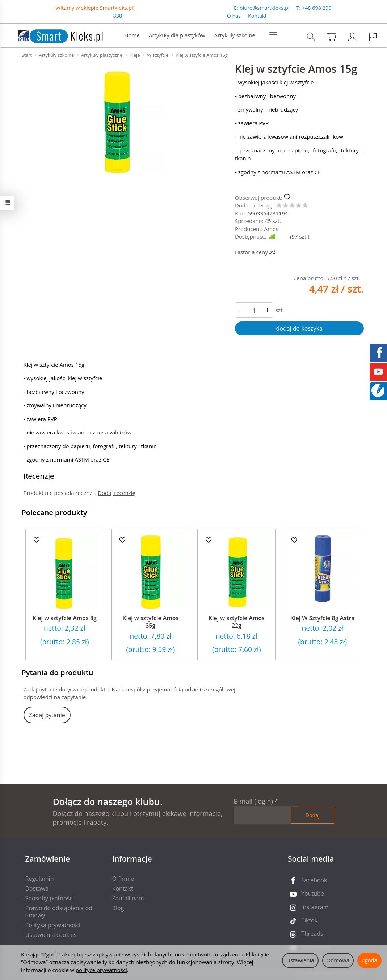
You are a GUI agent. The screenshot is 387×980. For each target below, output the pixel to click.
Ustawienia (300, 960)
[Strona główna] (53, 35)
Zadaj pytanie (47, 715)
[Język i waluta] (373, 36)
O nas (234, 16)
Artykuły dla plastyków (177, 35)
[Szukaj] (311, 36)
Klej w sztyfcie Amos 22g (237, 622)
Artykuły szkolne (235, 35)
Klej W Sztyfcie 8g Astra (323, 618)
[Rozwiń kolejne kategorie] (273, 35)
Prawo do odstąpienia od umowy (59, 911)
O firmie (123, 879)
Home (132, 35)
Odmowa (338, 960)
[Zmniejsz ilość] (267, 310)
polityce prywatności (101, 970)
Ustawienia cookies (51, 935)
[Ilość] (254, 310)
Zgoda (369, 960)
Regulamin (40, 879)
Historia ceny (255, 252)
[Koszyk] (332, 36)
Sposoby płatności (50, 898)
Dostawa (37, 888)
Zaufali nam (128, 898)
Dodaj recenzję (117, 493)
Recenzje (39, 476)
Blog (118, 908)
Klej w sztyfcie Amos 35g (150, 622)
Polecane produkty (54, 512)
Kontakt (257, 16)
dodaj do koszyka (299, 328)
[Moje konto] (352, 36)
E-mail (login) (253, 801)
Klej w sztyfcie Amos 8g (65, 618)
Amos (271, 229)
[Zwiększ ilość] (241, 310)
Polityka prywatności (53, 925)
